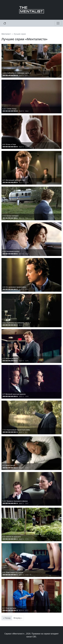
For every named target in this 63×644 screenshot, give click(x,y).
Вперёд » (18, 618)
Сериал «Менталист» (15, 634)
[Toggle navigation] (58, 23)
